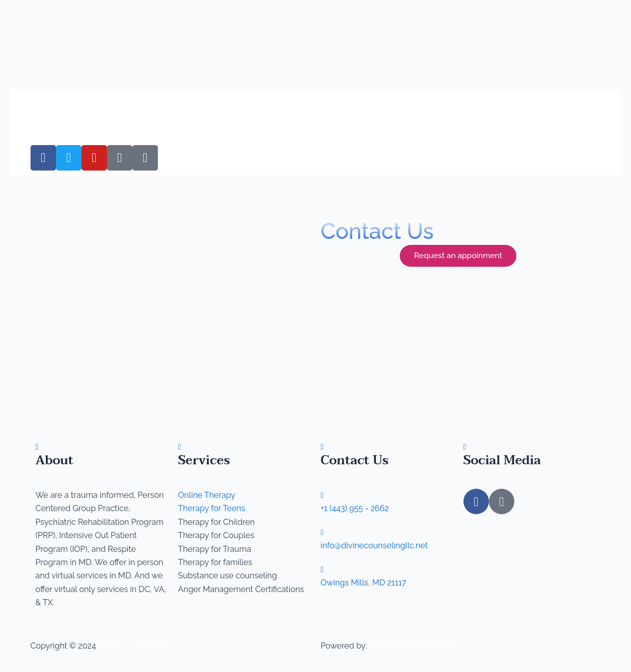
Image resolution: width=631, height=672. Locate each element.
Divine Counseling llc (138, 646)
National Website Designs (417, 646)
